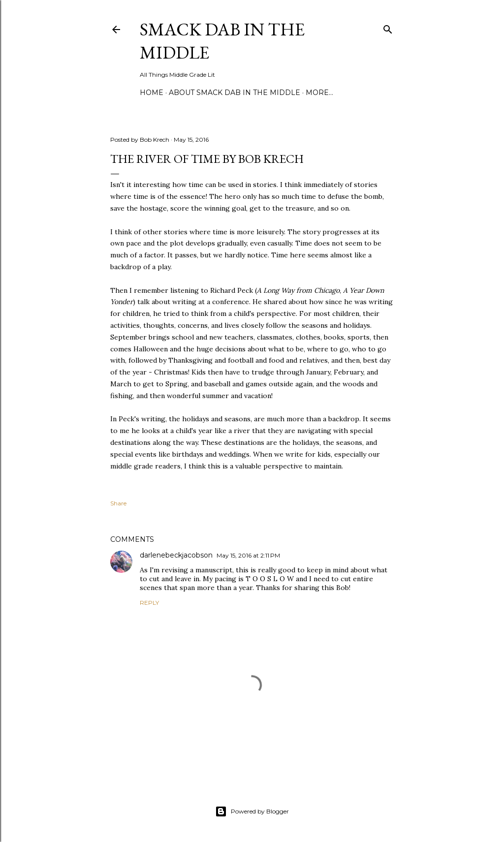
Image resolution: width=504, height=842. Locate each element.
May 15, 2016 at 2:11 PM (248, 555)
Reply (149, 603)
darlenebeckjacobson (176, 555)
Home (152, 93)
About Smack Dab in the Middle (235, 93)
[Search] (388, 27)
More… (319, 93)
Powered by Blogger (252, 811)
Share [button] (118, 503)
